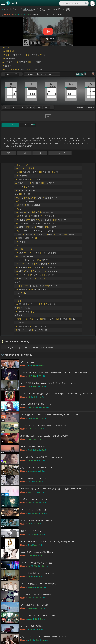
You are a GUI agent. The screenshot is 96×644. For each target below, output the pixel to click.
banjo (38, 107)
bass (47, 107)
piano (14, 107)
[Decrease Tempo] (3, 74)
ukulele (22, 107)
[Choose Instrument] (52, 107)
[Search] (86, 3)
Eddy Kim (28, 9)
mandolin (30, 107)
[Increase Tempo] (21, 74)
